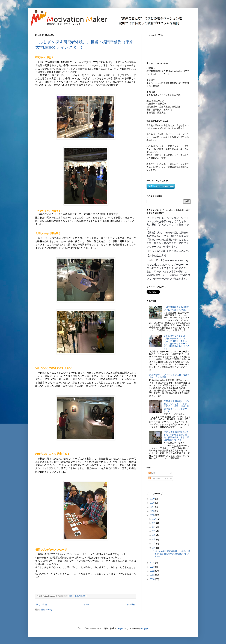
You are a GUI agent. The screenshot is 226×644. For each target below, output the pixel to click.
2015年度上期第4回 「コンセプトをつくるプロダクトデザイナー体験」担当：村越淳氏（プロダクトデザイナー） (176, 406)
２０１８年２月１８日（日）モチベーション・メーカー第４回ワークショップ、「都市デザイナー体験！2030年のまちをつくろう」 (177, 342)
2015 (153, 515)
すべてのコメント (158, 478)
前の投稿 (131, 604)
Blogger (145, 628)
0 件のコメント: (82, 596)
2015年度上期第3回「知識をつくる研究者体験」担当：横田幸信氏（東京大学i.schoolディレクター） (176, 436)
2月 (154, 548)
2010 (153, 579)
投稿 (152, 473)
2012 (153, 571)
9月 (154, 523)
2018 (153, 503)
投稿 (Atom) (46, 610)
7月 (154, 531)
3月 (154, 544)
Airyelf (121, 628)
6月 (154, 535)
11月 (155, 519)
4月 (154, 540)
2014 (153, 563)
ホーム (87, 604)
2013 (153, 567)
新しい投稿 (41, 604)
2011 (153, 575)
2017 (153, 507)
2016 (153, 511)
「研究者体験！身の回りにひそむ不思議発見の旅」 (176, 308)
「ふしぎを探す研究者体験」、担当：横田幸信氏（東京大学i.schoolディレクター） (171, 554)
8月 (154, 527)
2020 (153, 499)
